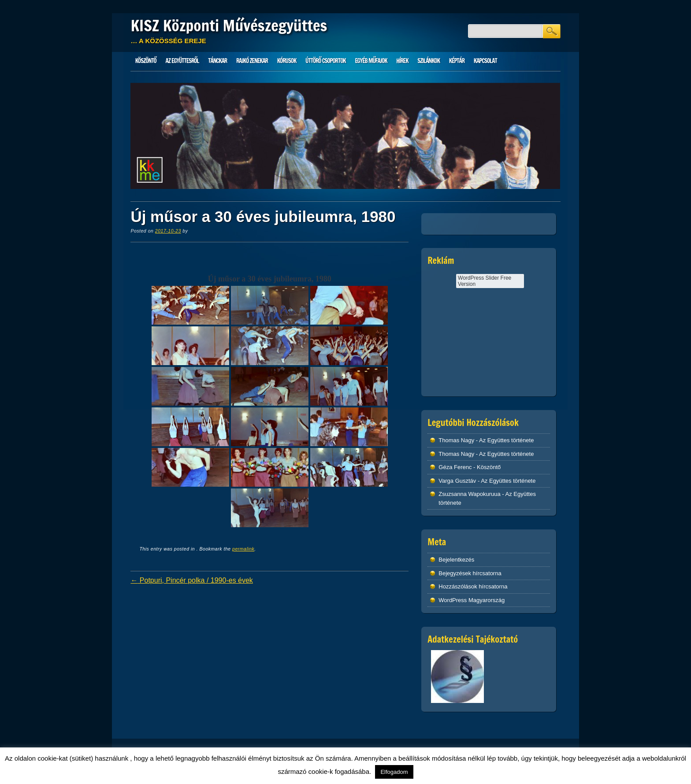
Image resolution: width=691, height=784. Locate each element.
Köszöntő (146, 61)
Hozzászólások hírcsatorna (473, 586)
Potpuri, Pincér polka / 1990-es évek (191, 580)
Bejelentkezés (456, 560)
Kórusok (287, 61)
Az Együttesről (182, 61)
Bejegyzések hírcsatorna (470, 573)
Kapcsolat (485, 61)
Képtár (457, 61)
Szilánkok (429, 61)
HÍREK (402, 61)
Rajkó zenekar (252, 61)
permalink (243, 549)
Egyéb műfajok (371, 61)
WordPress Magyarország (472, 600)
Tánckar (217, 61)
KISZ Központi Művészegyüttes (229, 26)
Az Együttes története (506, 440)
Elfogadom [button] (394, 772)
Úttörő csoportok (326, 61)
